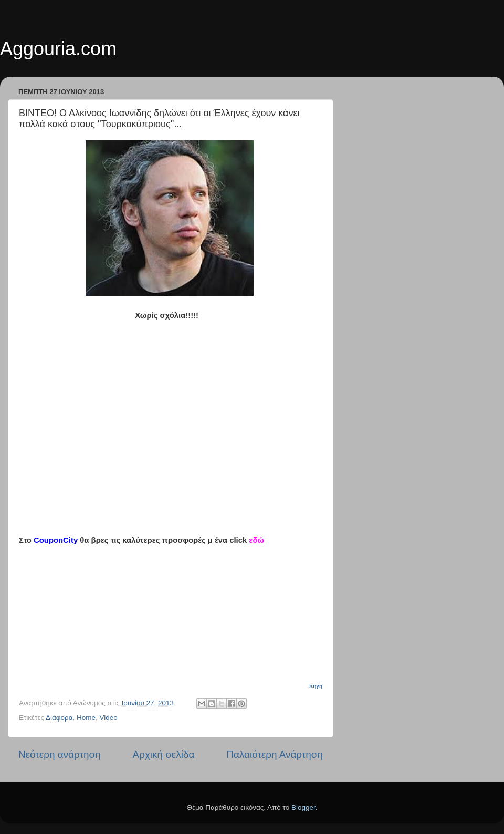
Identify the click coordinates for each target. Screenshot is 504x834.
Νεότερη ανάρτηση (60, 754)
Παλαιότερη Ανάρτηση (275, 754)
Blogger (303, 807)
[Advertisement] (176, 611)
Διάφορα (59, 718)
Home (86, 718)
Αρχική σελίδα (164, 754)
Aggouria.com (58, 49)
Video (109, 718)
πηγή (316, 686)
